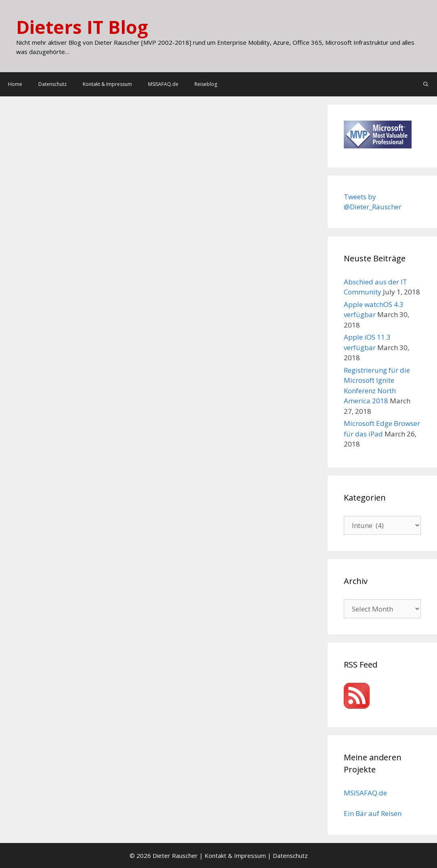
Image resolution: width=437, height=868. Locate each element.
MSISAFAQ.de (163, 84)
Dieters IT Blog (82, 27)
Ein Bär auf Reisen (373, 813)
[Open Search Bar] (426, 84)
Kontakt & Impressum (107, 84)
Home (15, 84)
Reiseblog (206, 84)
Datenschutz (52, 84)
